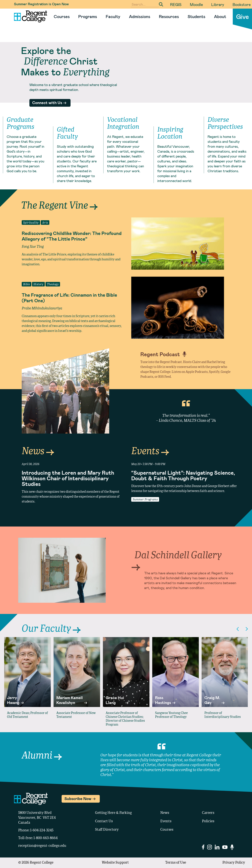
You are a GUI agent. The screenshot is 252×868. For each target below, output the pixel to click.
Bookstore (242, 4)
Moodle (196, 4)
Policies (208, 821)
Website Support (115, 863)
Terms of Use (176, 863)
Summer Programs (145, 500)
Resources (169, 16)
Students (196, 16)
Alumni (42, 756)
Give (242, 16)
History (38, 285)
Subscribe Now (78, 798)
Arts (45, 223)
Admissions (140, 16)
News (38, 452)
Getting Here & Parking (113, 813)
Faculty (113, 16)
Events (150, 452)
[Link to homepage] (29, 16)
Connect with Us (47, 102)
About (220, 16)
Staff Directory (107, 830)
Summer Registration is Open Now (41, 4)
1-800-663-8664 (45, 838)
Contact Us (104, 821)
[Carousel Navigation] (242, 629)
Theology (53, 285)
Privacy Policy (234, 863)
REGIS (176, 4)
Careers (208, 813)
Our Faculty (51, 629)
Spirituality (31, 223)
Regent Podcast (163, 354)
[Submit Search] (161, 4)
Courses (62, 16)
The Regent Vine (59, 206)
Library (218, 4)
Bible (27, 285)
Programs (88, 16)
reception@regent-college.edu (42, 846)
